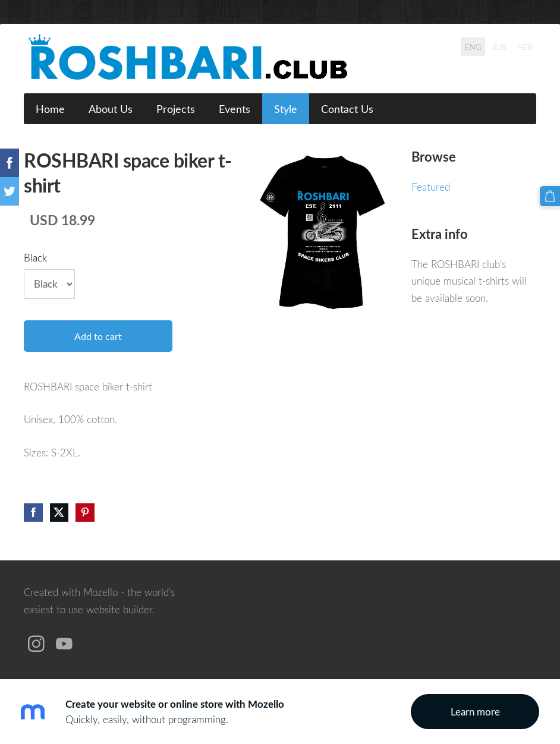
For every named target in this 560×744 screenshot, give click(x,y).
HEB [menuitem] (525, 46)
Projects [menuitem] (176, 109)
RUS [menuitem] (499, 46)
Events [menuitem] (235, 109)
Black (35, 258)
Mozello (100, 592)
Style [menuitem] (286, 109)
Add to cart (98, 336)
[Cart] (550, 196)
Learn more (475, 712)
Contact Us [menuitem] (347, 109)
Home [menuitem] (50, 109)
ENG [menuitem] (473, 46)
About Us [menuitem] (111, 109)
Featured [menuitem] (431, 187)
